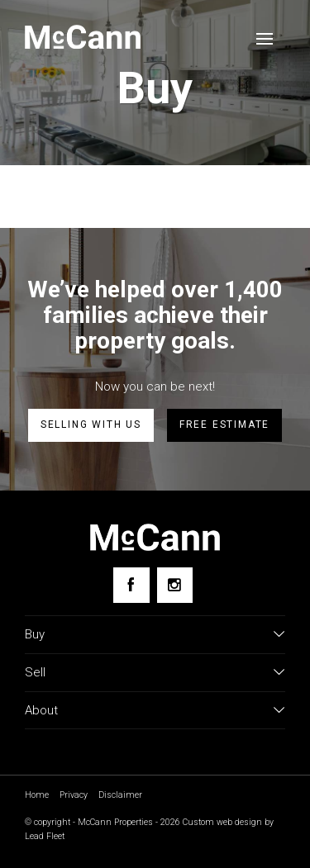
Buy (35, 634)
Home (37, 795)
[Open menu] (265, 39)
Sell (35, 672)
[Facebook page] (131, 585)
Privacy (74, 795)
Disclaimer (120, 795)
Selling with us (91, 425)
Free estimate (224, 425)
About (41, 710)
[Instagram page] (175, 585)
